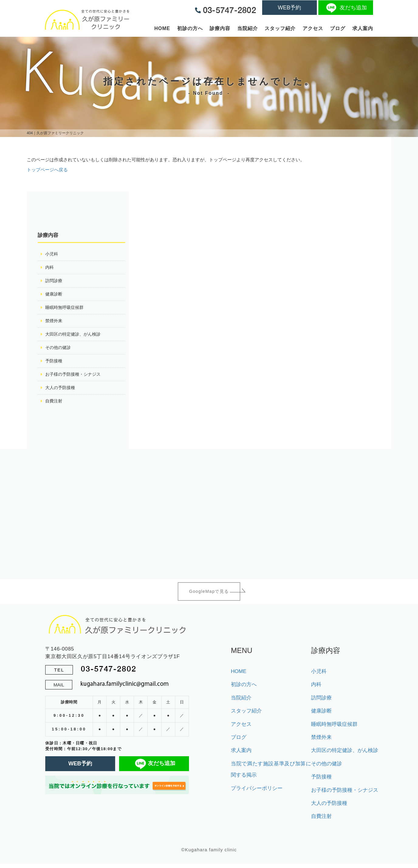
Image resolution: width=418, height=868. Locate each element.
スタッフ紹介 (280, 28)
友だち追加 (346, 8)
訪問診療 (54, 281)
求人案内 (363, 28)
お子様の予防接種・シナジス (75, 377)
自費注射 (54, 404)
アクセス (313, 28)
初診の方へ (190, 28)
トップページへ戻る (47, 170)
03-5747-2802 (109, 673)
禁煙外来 (54, 322)
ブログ (338, 28)
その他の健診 (59, 350)
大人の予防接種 (61, 391)
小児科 (52, 254)
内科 (50, 268)
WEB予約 (289, 8)
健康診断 (54, 295)
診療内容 (220, 28)
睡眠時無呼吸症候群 (66, 309)
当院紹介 (248, 28)
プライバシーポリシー (257, 793)
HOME (162, 28)
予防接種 (54, 363)
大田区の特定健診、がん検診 (75, 336)
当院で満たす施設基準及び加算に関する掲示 (271, 774)
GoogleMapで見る (209, 595)
